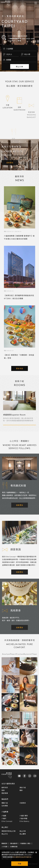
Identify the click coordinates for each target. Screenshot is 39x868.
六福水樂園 (23, 818)
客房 (3, 790)
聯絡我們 (5, 799)
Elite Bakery (24, 821)
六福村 (4, 818)
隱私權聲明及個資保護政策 (22, 857)
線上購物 (23, 834)
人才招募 (4, 847)
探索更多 (10, 167)
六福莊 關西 (24, 816)
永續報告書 (14, 847)
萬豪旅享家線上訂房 (9, 831)
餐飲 (21, 790)
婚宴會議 (5, 793)
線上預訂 (5, 827)
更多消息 (20, 368)
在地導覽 (5, 806)
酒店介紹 (23, 787)
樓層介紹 (5, 803)
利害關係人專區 (25, 843)
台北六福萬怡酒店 (8, 784)
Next (37, 411)
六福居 (4, 816)
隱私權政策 (14, 843)
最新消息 (5, 787)
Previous (2, 411)
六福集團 (5, 812)
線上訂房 (20, 66)
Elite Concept (7, 821)
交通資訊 (23, 803)
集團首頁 (4, 843)
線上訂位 (5, 834)
